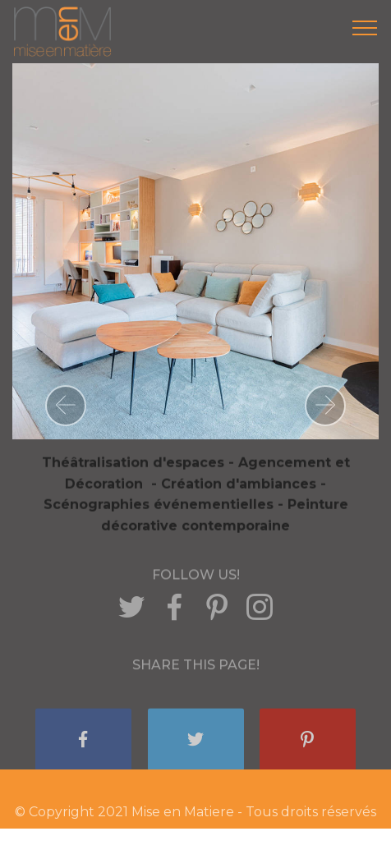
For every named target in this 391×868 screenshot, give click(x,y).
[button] (66, 406)
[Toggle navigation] (365, 27)
